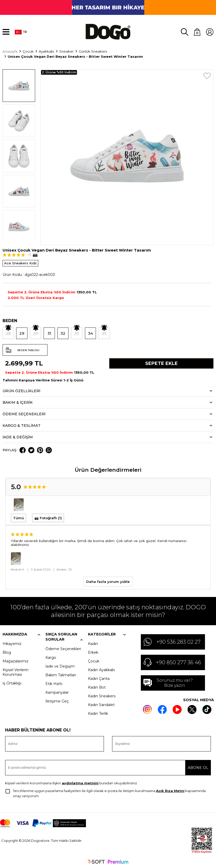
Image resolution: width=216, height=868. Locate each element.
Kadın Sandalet (101, 704)
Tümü (18, 518)
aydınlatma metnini (80, 783)
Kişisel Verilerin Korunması (16, 672)
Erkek (93, 652)
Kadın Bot (97, 687)
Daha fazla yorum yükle (108, 581)
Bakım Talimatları (61, 674)
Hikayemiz (12, 643)
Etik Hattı (54, 683)
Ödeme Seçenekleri (63, 648)
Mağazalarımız (16, 661)
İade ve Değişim (60, 666)
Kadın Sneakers (102, 696)
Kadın (93, 643)
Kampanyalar (57, 692)
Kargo (51, 657)
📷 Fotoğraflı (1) (48, 518)
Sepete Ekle (161, 363)
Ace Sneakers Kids (20, 263)
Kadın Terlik (98, 713)
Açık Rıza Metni (170, 790)
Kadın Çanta (99, 678)
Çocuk (94, 661)
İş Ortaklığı (12, 683)
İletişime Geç (57, 701)
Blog (7, 652)
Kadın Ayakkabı (101, 669)
